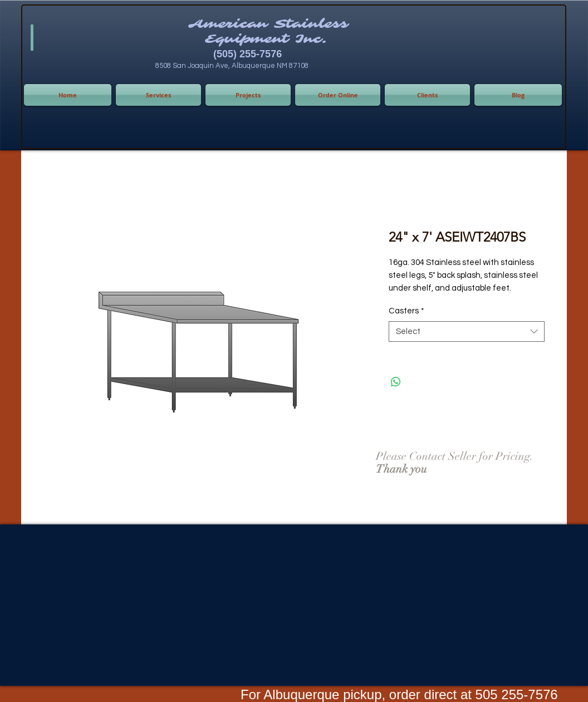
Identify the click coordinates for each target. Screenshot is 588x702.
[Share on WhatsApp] (396, 382)
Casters (406, 311)
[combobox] (467, 332)
